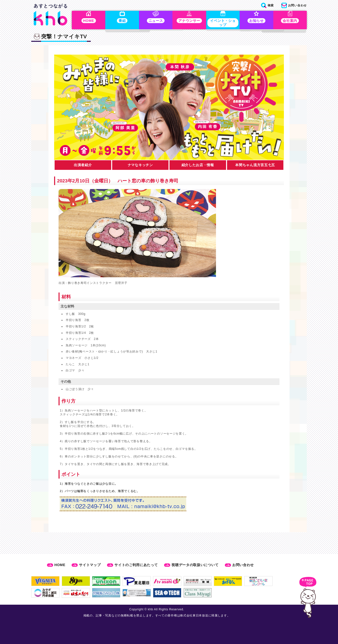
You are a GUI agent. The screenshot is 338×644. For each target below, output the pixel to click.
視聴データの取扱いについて (195, 565)
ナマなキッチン (140, 166)
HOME (60, 565)
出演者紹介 (83, 166)
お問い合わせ (243, 565)
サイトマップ (90, 565)
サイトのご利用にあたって (136, 565)
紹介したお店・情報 (198, 166)
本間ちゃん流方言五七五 (255, 166)
